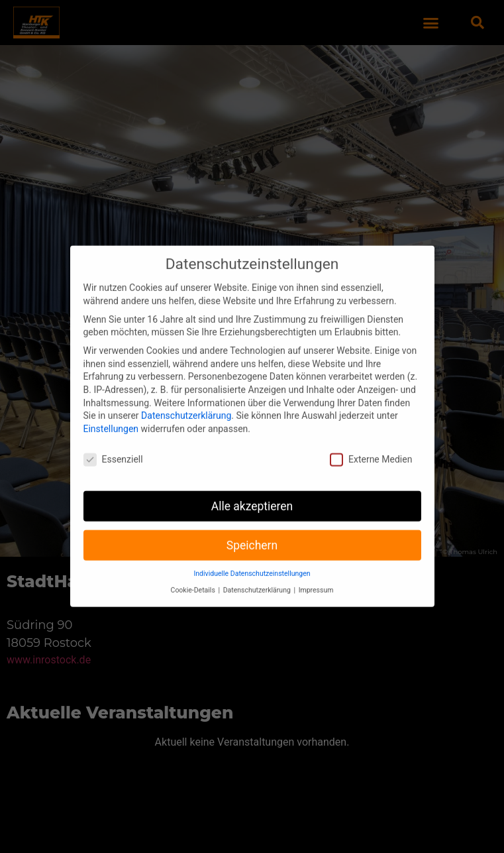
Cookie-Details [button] (194, 576)
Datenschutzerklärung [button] (258, 576)
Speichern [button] (252, 531)
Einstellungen (111, 414)
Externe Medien (371, 445)
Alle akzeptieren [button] (252, 492)
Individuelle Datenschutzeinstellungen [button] (252, 560)
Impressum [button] (316, 576)
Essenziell (113, 445)
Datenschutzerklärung (186, 402)
